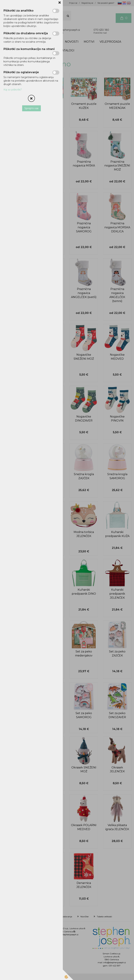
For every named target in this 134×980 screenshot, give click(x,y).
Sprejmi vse (31, 108)
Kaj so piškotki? (13, 90)
